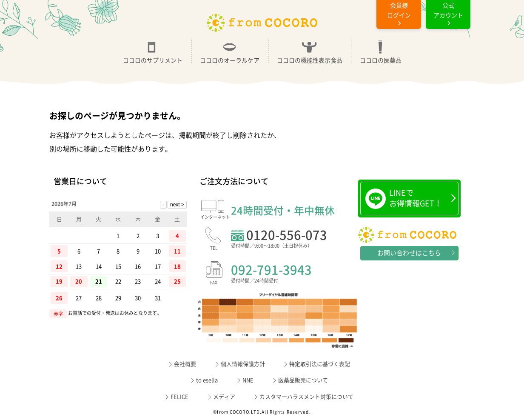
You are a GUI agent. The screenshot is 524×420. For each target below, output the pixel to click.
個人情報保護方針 (243, 364)
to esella (207, 380)
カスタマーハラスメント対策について (306, 397)
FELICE (179, 397)
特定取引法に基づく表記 (320, 364)
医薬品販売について (303, 380)
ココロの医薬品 (381, 51)
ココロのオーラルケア (230, 51)
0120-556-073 (295, 240)
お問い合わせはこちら (409, 253)
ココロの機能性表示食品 (310, 51)
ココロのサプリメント (153, 51)
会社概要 (185, 364)
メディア (224, 397)
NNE (248, 380)
